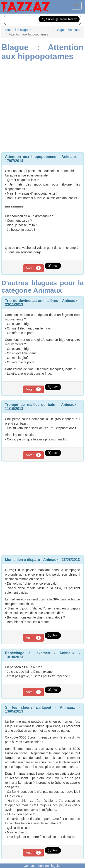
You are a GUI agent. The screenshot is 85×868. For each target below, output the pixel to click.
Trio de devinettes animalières (32, 301)
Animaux (69, 157)
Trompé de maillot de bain (30, 405)
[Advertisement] (42, 105)
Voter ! (33, 268)
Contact (29, 866)
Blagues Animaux (68, 30)
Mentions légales (49, 866)
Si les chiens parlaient (28, 707)
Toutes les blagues (18, 30)
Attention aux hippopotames (31, 157)
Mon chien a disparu (23, 560)
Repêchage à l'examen (28, 653)
